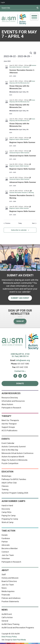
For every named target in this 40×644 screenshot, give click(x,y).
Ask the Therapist (9, 424)
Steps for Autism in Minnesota (14, 460)
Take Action (8, 531)
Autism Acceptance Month (13, 457)
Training (5, 489)
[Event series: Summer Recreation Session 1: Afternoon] (23, 66)
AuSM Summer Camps (13, 501)
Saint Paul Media (19, 640)
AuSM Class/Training (10, 624)
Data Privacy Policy (9, 637)
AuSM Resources (11, 393)
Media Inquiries (8, 591)
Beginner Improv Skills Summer (22, 142)
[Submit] (34, 8)
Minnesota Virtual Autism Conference (17, 453)
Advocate (6, 545)
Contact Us (20, 371)
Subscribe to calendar (19, 230)
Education (7, 472)
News (4, 588)
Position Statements (10, 601)
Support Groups (8, 427)
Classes (5, 486)
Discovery (6, 509)
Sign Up (20, 321)
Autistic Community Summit (14, 447)
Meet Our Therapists (10, 420)
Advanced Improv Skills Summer (23, 156)
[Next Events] (34, 223)
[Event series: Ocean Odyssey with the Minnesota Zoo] (22, 120)
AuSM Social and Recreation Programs (18, 628)
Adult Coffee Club (9, 483)
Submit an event (20, 298)
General (5, 621)
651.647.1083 (23, 364)
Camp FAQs (7, 512)
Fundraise (6, 538)
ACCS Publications (9, 430)
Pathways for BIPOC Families (14, 479)
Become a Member (10, 548)
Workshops (6, 476)
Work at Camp (8, 522)
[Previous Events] (7, 223)
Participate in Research (11, 408)
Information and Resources (13, 401)
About (5, 570)
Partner (5, 542)
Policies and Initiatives (11, 598)
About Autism (7, 404)
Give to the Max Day (10, 450)
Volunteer (6, 558)
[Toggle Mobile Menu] (34, 17)
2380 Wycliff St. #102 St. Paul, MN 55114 (20, 355)
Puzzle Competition (10, 463)
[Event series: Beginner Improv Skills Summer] (20, 139)
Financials (6, 595)
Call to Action (7, 617)
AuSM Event (7, 614)
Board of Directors (9, 581)
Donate (20, 383)
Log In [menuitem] (3, 2)
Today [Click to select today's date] (20, 223)
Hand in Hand (7, 506)
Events (6, 439)
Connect (5, 552)
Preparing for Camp (10, 519)
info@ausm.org (23, 360)
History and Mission (10, 578)
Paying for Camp (9, 516)
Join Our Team (8, 555)
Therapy (6, 416)
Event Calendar (8, 443)
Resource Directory (10, 398)
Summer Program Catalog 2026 (15, 493)
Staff (4, 575)
